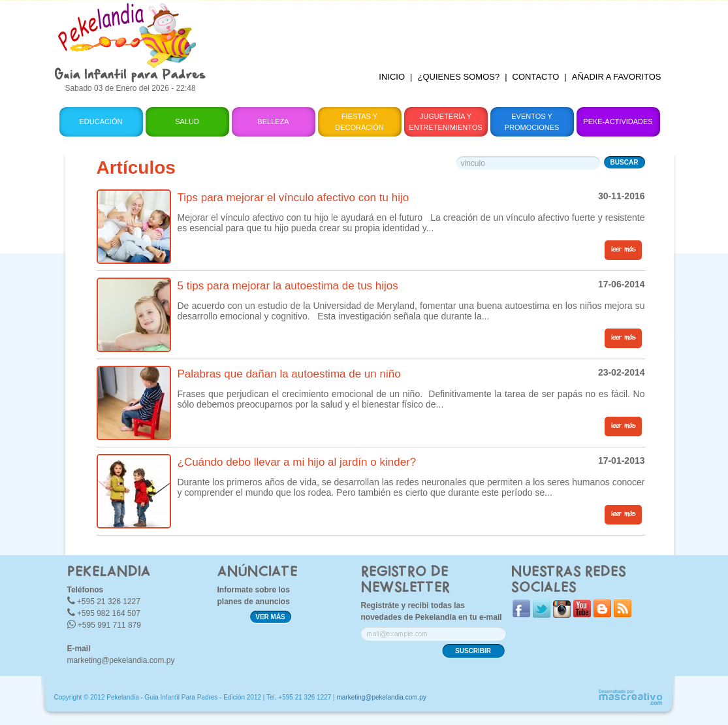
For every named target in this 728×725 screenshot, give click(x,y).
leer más (623, 250)
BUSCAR (625, 162)
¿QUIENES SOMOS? (458, 77)
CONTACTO (536, 77)
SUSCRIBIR (473, 651)
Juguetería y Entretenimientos (445, 122)
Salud (187, 121)
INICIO (392, 77)
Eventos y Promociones (532, 122)
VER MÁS (270, 617)
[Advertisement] (445, 29)
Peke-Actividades (618, 121)
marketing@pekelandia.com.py (121, 660)
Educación (101, 121)
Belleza (273, 121)
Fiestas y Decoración (359, 122)
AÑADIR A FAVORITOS (617, 77)
